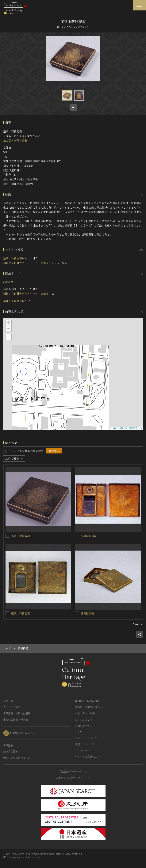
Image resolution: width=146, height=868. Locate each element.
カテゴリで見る (12, 707)
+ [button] (8, 323)
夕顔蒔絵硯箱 (89, 536)
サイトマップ (82, 750)
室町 (16, 140)
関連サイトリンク (85, 744)
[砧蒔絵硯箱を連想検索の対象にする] (77, 613)
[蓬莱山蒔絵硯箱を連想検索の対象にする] (7, 536)
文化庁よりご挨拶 (85, 713)
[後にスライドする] (138, 624)
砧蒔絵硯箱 (87, 613)
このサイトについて (86, 738)
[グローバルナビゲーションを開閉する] (139, 5)
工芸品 (7, 140)
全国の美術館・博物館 (16, 720)
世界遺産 (8, 745)
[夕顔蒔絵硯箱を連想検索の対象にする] (77, 536)
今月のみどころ (84, 720)
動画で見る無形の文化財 (17, 758)
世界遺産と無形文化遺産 (17, 713)
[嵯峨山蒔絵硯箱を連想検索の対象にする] (7, 613)
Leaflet (114, 428)
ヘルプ (79, 732)
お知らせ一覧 (82, 726)
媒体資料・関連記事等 (87, 701)
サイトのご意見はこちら (88, 757)
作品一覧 (8, 701)
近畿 (24, 140)
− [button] (8, 329)
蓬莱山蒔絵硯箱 (13, 258)
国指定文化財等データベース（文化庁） (27, 263)
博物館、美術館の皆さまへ (90, 707)
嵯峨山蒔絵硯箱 (21, 613)
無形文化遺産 (11, 751)
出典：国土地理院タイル (130, 428)
